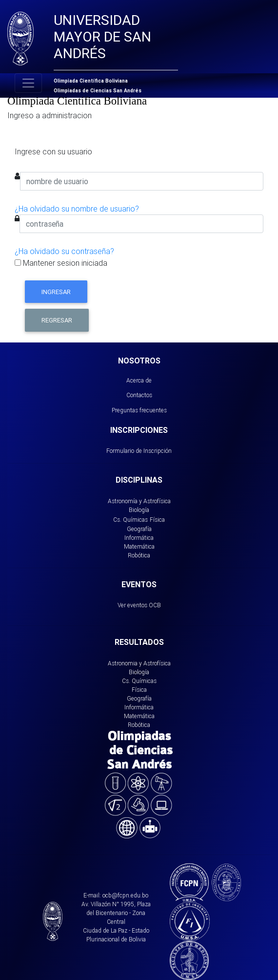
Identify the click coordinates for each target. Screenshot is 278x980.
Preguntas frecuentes (139, 410)
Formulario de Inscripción (139, 451)
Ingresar (56, 292)
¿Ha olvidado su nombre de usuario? (77, 209)
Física (157, 520)
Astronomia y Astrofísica (139, 663)
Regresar (57, 320)
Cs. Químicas (130, 520)
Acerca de (139, 380)
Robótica (139, 555)
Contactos (139, 395)
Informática (139, 538)
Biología (139, 510)
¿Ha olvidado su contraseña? (64, 251)
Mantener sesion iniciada (61, 263)
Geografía (139, 529)
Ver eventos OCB (139, 605)
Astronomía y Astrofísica (139, 501)
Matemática (139, 546)
